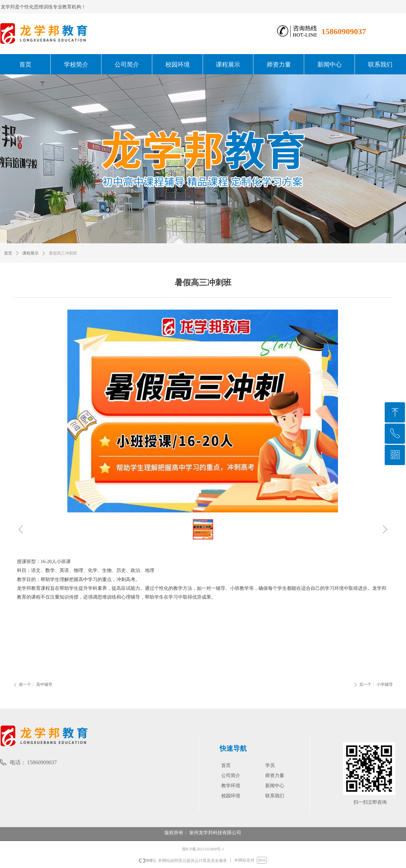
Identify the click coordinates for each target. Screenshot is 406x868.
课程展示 (30, 253)
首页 (8, 253)
